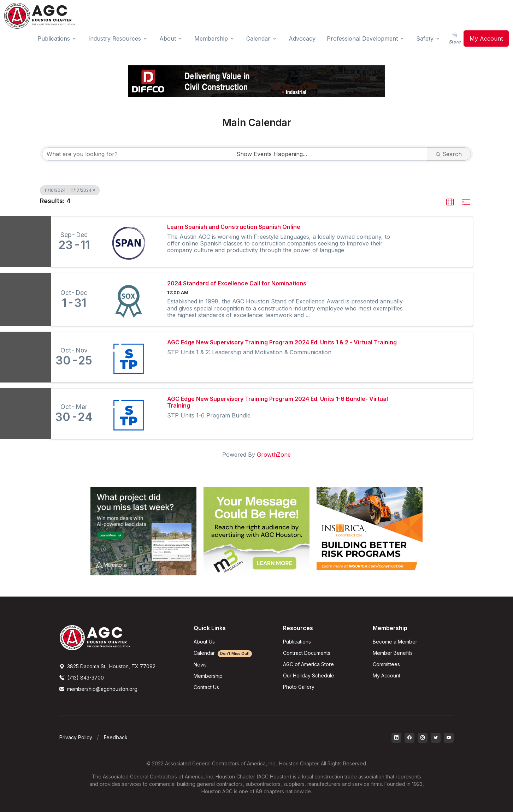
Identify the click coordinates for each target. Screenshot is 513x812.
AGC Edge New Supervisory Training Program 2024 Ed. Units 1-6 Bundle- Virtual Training (278, 402)
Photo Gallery (299, 687)
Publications (297, 642)
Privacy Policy (76, 737)
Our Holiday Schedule (309, 675)
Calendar (223, 653)
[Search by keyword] (137, 154)
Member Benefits (393, 653)
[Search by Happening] (330, 154)
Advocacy (302, 38)
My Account (486, 38)
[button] (450, 202)
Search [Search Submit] (449, 154)
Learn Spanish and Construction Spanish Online (234, 227)
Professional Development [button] (362, 38)
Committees (386, 664)
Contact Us (206, 687)
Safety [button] (425, 38)
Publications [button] (54, 38)
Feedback (116, 737)
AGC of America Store (308, 664)
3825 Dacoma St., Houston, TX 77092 (107, 666)
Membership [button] (211, 38)
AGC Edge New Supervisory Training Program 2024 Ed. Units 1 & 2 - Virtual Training (282, 342)
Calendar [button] (258, 38)
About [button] (168, 38)
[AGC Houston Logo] (40, 16)
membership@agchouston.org (98, 689)
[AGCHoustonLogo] (95, 637)
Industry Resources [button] (115, 38)
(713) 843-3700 (82, 678)
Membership (208, 676)
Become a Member (395, 642)
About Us (204, 642)
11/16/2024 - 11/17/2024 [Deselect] (70, 190)
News (200, 665)
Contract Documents (307, 653)
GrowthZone (274, 455)
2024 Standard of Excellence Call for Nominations (237, 283)
